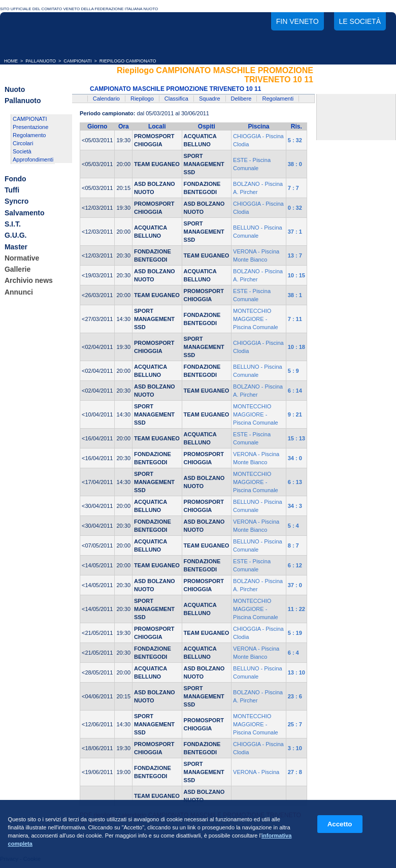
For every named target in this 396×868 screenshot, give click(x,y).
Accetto (340, 824)
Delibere (241, 99)
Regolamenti (278, 99)
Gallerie (18, 269)
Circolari (23, 143)
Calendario (106, 99)
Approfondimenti (33, 159)
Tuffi (12, 190)
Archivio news (29, 281)
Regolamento (29, 135)
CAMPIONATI (77, 61)
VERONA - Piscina (256, 772)
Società (22, 151)
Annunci (19, 292)
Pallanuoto (23, 101)
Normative (22, 258)
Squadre (210, 99)
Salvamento (25, 213)
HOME (11, 61)
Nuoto (15, 89)
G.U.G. (16, 236)
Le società (360, 21)
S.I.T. (13, 224)
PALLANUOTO (41, 61)
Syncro (16, 202)
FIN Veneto (298, 21)
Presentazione (30, 127)
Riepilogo (142, 99)
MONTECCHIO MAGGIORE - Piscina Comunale (256, 319)
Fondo (15, 179)
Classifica (176, 99)
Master (16, 247)
